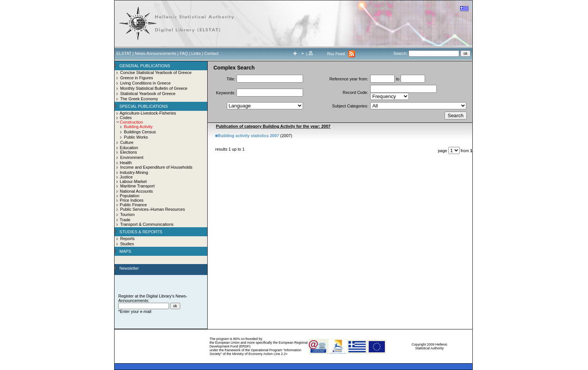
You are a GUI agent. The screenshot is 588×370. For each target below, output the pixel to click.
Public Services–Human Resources (152, 209)
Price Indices (132, 200)
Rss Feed (336, 54)
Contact (211, 53)
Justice (126, 177)
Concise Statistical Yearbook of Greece (156, 72)
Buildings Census (140, 132)
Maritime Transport (137, 186)
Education (129, 148)
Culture (127, 142)
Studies (127, 244)
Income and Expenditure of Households (156, 167)
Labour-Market (133, 181)
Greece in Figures (136, 78)
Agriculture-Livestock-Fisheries (148, 113)
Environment (132, 157)
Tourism (127, 214)
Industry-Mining (134, 172)
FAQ (184, 53)
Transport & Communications (147, 224)
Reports (127, 239)
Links (196, 53)
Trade (125, 220)
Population (130, 196)
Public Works (136, 137)
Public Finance (133, 205)
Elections (129, 152)
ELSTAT (124, 53)
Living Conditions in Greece (145, 83)
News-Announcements (156, 53)
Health (126, 163)
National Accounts (136, 191)
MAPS (125, 251)
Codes (126, 118)
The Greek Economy (139, 99)
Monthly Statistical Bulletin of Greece (154, 88)
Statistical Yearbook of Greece (148, 94)
